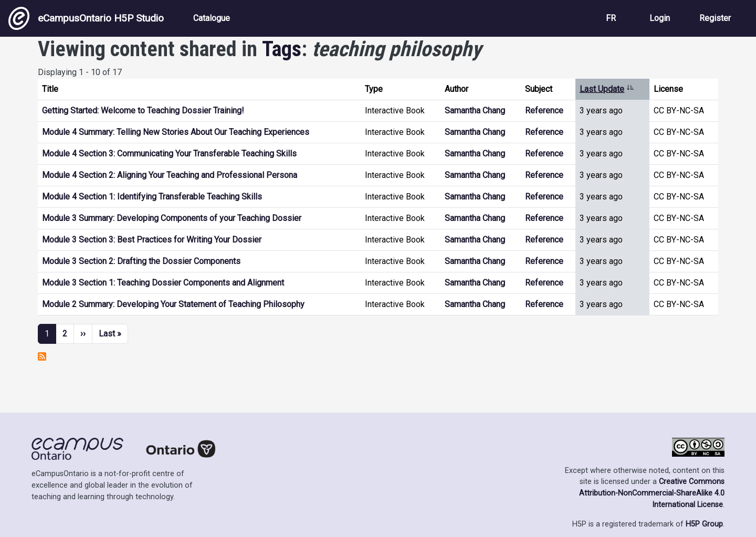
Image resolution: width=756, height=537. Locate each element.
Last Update (607, 89)
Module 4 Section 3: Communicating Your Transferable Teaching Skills (169, 154)
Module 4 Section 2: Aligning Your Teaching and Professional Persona (170, 175)
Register (715, 18)
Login (660, 18)
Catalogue (212, 18)
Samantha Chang (475, 110)
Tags (282, 49)
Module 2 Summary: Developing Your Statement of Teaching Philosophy (173, 304)
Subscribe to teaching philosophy (42, 356)
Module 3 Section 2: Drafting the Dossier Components (141, 261)
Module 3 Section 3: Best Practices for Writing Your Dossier (152, 240)
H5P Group (704, 524)
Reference (544, 110)
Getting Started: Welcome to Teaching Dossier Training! (143, 110)
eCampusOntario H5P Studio (86, 18)
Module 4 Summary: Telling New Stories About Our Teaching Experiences (176, 132)
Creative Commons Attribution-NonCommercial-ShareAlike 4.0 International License (652, 493)
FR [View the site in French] (611, 18)
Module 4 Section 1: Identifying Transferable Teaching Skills (152, 197)
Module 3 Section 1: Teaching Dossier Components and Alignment (163, 283)
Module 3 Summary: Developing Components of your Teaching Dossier (172, 218)
